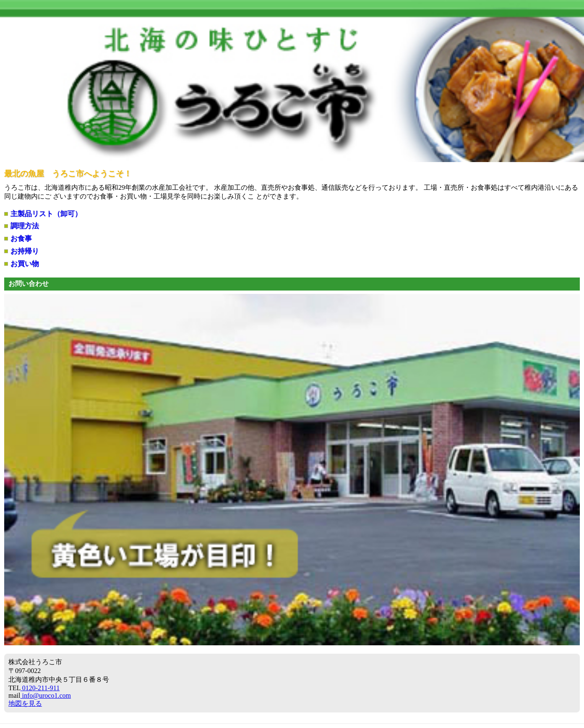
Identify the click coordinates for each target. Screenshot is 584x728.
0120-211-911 (40, 688)
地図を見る (25, 703)
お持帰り (25, 251)
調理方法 (25, 226)
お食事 (21, 239)
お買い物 (25, 264)
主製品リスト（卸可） (46, 214)
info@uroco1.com (45, 695)
